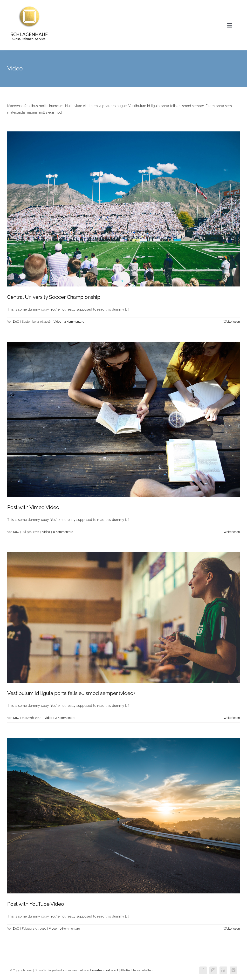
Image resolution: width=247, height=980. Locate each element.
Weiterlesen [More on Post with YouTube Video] (232, 929)
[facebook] (203, 970)
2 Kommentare (74, 322)
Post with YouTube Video (36, 904)
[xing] (233, 970)
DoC (16, 322)
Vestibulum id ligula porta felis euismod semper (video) (71, 693)
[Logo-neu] (29, 5)
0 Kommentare (63, 532)
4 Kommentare (65, 718)
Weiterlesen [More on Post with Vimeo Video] (232, 532)
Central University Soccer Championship (54, 297)
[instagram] (213, 970)
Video (57, 322)
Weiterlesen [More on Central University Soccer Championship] (232, 322)
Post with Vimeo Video (33, 507)
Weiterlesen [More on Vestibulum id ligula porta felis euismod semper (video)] (232, 718)
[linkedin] (223, 970)
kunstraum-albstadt (105, 970)
